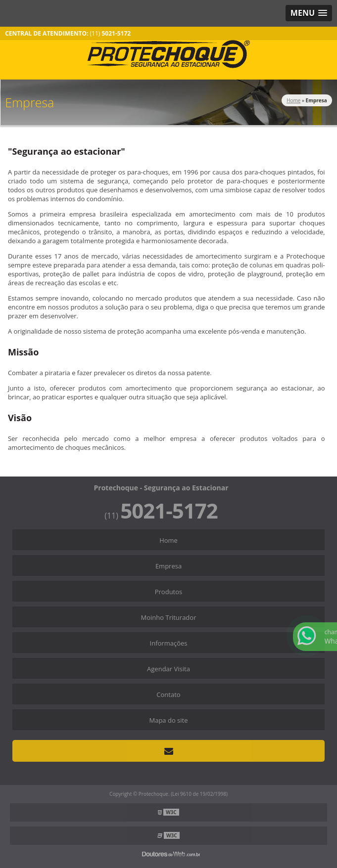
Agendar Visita (168, 669)
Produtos (169, 592)
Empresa (168, 566)
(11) (111, 33)
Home (168, 540)
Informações (169, 643)
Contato (168, 694)
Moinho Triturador (169, 617)
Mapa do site (168, 720)
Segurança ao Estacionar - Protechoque (168, 54)
